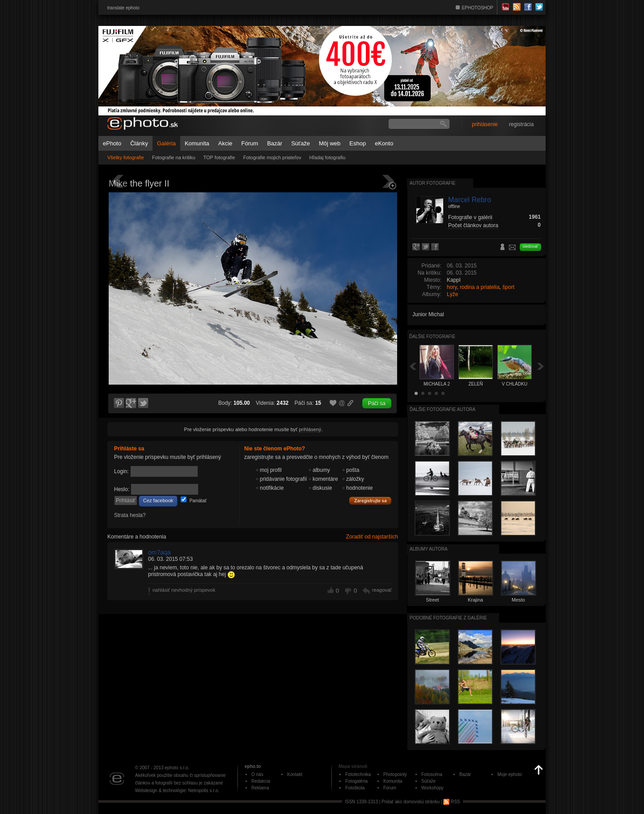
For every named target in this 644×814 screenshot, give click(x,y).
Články (139, 143)
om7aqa (159, 552)
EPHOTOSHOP (478, 8)
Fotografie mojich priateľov (272, 157)
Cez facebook (158, 500)
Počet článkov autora (473, 225)
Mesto (518, 600)
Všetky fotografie (126, 157)
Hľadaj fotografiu (327, 157)
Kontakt (295, 774)
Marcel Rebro (470, 200)
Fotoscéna (432, 774)
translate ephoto (123, 8)
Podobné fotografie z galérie (448, 618)
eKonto (384, 143)
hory (452, 287)
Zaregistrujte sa (370, 501)
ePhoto (112, 143)
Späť (413, 366)
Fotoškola (355, 788)
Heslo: (122, 489)
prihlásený (310, 429)
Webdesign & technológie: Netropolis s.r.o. (177, 791)
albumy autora (429, 549)
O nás (257, 774)
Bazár (275, 143)
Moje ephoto (510, 774)
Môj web (330, 143)
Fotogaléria (356, 781)
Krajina (475, 600)
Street (432, 600)
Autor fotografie (432, 183)
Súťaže (301, 143)
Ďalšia (541, 366)
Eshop (358, 143)
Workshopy (432, 788)
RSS (451, 802)
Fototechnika (358, 774)
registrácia (521, 124)
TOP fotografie (219, 157)
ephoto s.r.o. (177, 768)
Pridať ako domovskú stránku (411, 802)
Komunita (197, 143)
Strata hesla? (130, 515)
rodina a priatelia (480, 287)
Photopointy (395, 774)
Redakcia (261, 781)
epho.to (253, 766)
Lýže (452, 294)
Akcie (225, 143)
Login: (121, 471)
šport (509, 287)
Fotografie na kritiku (174, 157)
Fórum (250, 143)
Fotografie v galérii (470, 217)
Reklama (260, 788)
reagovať (382, 590)
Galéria (166, 143)
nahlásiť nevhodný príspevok (184, 590)
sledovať (530, 246)
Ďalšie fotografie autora (443, 409)
